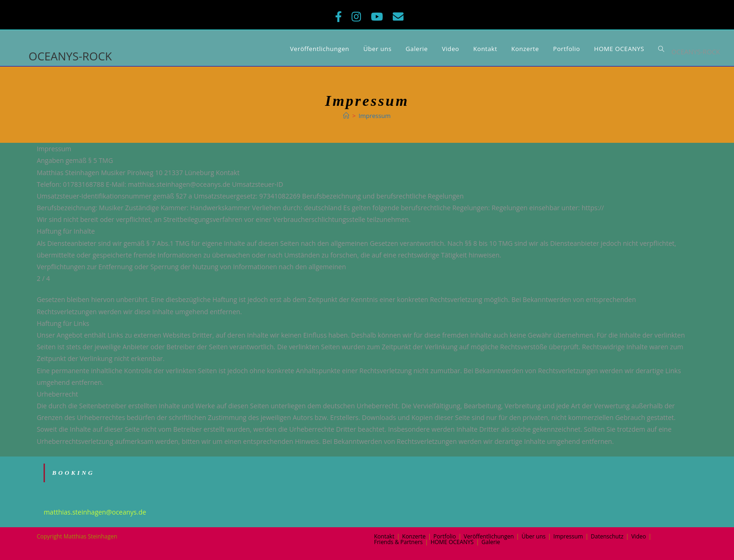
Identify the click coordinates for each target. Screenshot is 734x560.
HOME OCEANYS (452, 542)
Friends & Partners (398, 542)
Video (638, 536)
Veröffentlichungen (489, 536)
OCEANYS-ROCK (70, 56)
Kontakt (384, 536)
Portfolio (445, 536)
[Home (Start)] (346, 116)
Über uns (533, 536)
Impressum (568, 536)
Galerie (491, 542)
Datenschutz (607, 536)
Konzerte (414, 536)
